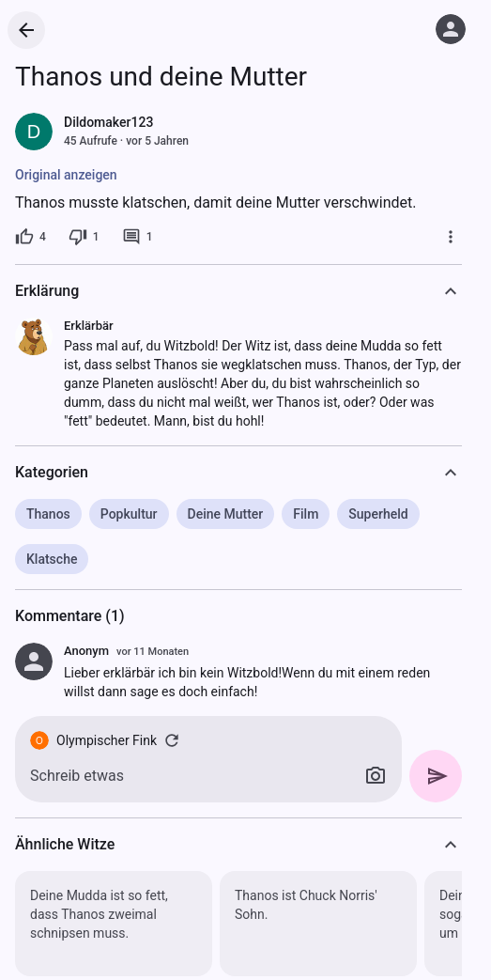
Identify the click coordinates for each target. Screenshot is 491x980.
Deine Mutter (226, 514)
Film (306, 514)
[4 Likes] (31, 237)
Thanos (48, 514)
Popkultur (129, 514)
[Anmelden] (451, 29)
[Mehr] (451, 237)
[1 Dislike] (84, 237)
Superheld (378, 514)
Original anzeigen (66, 175)
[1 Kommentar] (138, 237)
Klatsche (52, 559)
